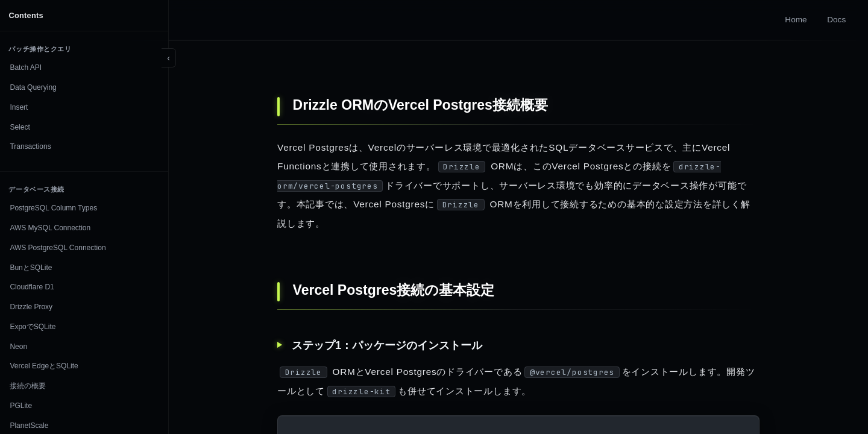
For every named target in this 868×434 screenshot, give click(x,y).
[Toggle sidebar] (169, 58)
